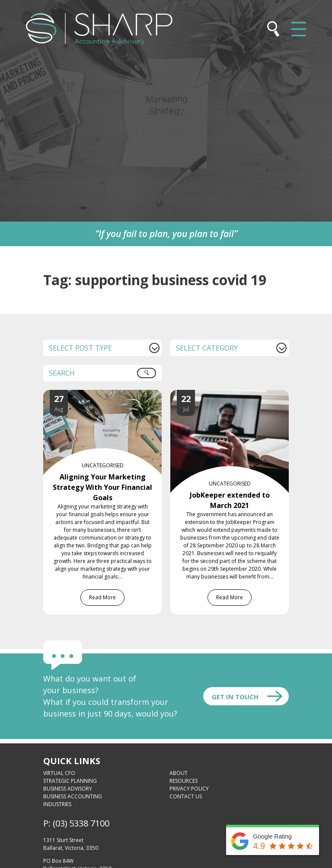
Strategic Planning (70, 781)
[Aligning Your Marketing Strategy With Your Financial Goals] (111, 395)
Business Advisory (68, 789)
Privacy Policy (189, 789)
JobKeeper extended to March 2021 (230, 500)
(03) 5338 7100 (81, 823)
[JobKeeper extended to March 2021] (238, 395)
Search (151, 376)
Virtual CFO (59, 773)
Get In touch (235, 697)
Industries (57, 804)
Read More (102, 597)
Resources (184, 781)
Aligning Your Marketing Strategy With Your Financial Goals (102, 487)
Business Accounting (73, 796)
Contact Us (186, 796)
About (179, 773)
